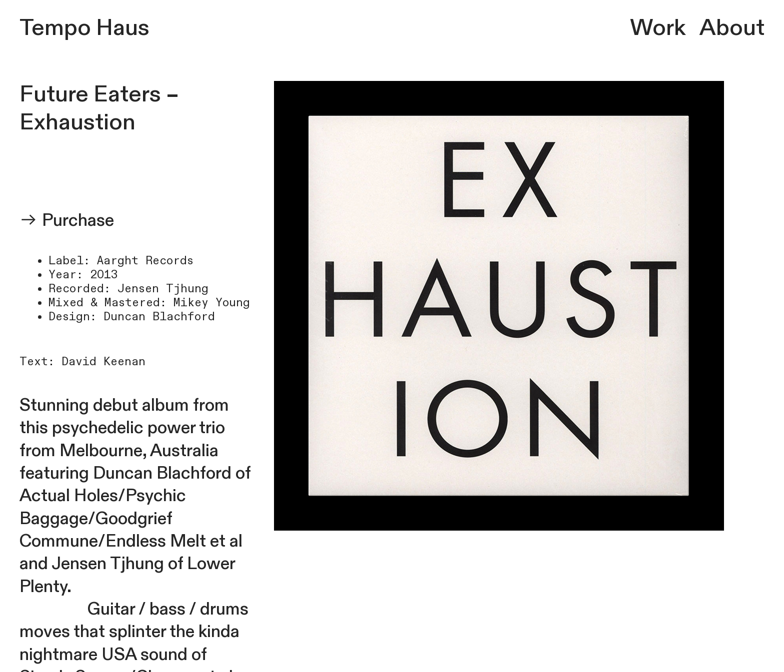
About (732, 28)
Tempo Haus (84, 28)
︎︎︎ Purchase (67, 220)
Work (657, 28)
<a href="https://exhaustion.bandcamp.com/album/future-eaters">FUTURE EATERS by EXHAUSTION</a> (137, 170)
